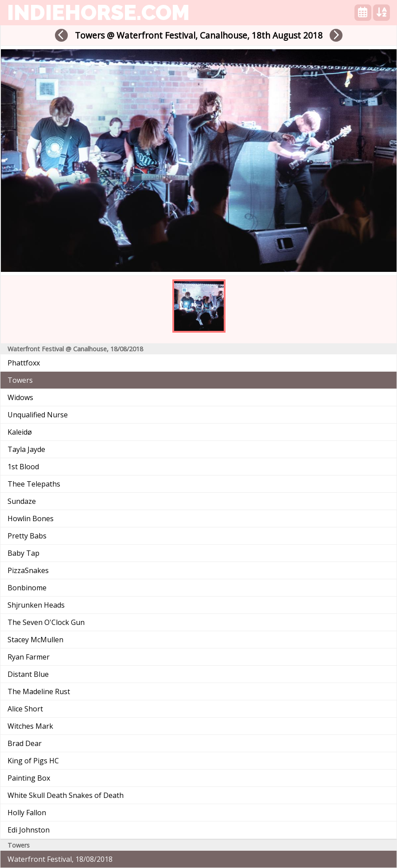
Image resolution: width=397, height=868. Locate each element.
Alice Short (25, 709)
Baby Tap (23, 553)
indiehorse (98, 12)
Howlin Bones (31, 518)
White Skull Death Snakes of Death (66, 795)
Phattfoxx (24, 363)
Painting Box (29, 778)
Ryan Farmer (29, 657)
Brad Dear (25, 743)
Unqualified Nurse (38, 415)
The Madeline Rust (39, 691)
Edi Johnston (29, 830)
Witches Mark (30, 726)
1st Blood (23, 467)
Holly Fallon (27, 813)
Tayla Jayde (26, 449)
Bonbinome (27, 588)
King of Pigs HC (33, 761)
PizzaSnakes (28, 570)
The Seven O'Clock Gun (46, 622)
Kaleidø (20, 432)
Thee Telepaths (34, 484)
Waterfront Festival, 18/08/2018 (60, 859)
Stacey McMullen (35, 640)
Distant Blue (28, 674)
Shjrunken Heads (36, 605)
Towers (20, 380)
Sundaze (22, 501)
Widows (20, 397)
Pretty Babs (27, 536)
